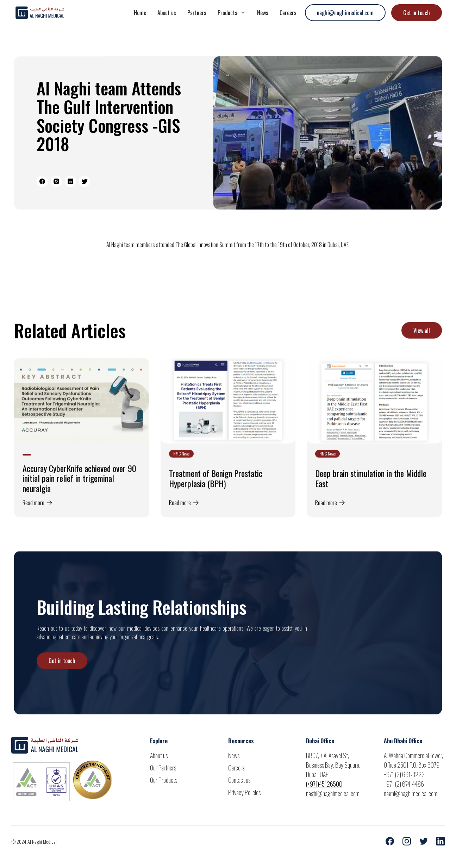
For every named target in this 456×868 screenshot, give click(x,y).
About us (167, 13)
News (263, 13)
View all (422, 338)
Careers (288, 13)
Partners (197, 13)
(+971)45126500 (324, 784)
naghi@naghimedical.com (345, 13)
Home (140, 13)
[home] (67, 13)
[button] (232, 13)
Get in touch (417, 13)
